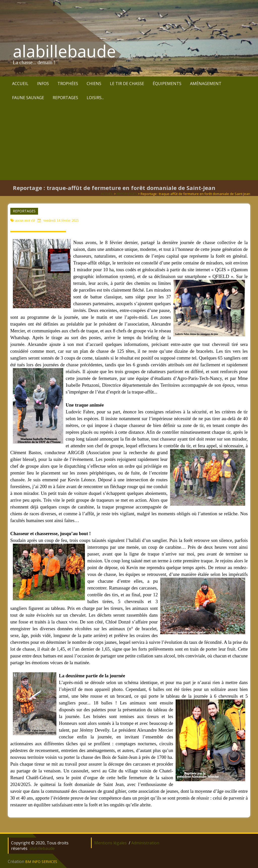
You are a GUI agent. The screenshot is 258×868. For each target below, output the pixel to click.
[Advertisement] (129, 142)
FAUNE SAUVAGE (28, 98)
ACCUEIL (20, 84)
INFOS (43, 84)
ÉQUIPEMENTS (167, 84)
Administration (145, 843)
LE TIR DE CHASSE (127, 84)
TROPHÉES (68, 84)
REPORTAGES (65, 98)
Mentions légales (110, 843)
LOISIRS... (95, 98)
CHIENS (94, 84)
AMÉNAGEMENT (206, 84)
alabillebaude (64, 51)
